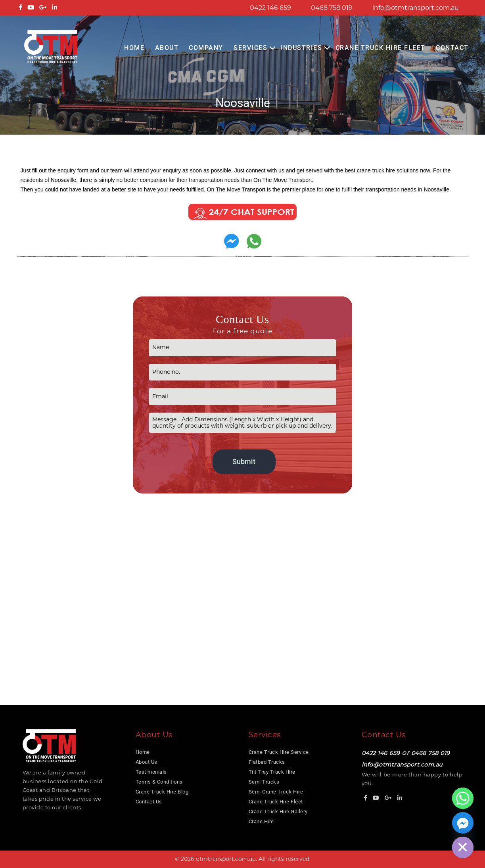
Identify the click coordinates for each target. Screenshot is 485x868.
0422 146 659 (270, 8)
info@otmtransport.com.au (416, 8)
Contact (452, 48)
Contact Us (149, 802)
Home (134, 48)
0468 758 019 (332, 8)
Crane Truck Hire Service (279, 752)
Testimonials (151, 772)
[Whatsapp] (463, 798)
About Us (147, 762)
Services (250, 48)
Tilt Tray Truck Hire (272, 772)
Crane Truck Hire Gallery (278, 812)
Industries (301, 48)
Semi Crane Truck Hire (276, 792)
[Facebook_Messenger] (463, 823)
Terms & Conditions (159, 782)
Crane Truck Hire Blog (162, 792)
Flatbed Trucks (267, 762)
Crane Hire (261, 821)
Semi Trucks (264, 782)
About (167, 48)
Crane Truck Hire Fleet (381, 48)
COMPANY (206, 48)
